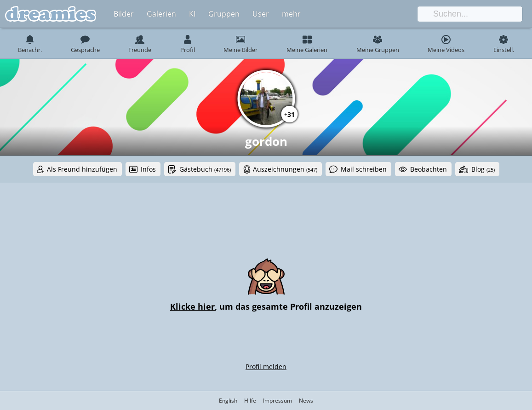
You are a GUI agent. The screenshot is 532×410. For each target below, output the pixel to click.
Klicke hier (192, 306)
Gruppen (224, 14)
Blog (483, 169)
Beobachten (429, 169)
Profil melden (266, 367)
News (306, 401)
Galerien (161, 14)
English (228, 401)
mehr (291, 14)
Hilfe (250, 401)
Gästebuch (205, 169)
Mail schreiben (364, 169)
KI (192, 14)
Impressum (277, 401)
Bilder (124, 14)
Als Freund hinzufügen (82, 169)
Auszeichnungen (285, 169)
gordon (266, 141)
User (261, 14)
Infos (148, 169)
